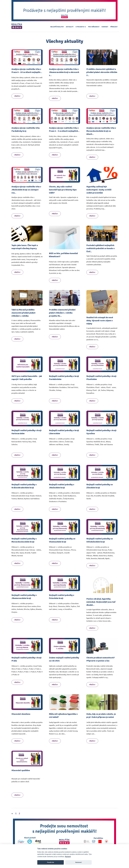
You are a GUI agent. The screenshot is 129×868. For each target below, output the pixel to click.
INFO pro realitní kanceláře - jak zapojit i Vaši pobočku (27, 378)
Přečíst (17, 96)
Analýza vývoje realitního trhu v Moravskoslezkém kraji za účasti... (101, 131)
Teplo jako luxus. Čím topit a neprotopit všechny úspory (25, 247)
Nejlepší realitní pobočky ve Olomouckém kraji (62, 540)
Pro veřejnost (94, 27)
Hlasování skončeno (21, 714)
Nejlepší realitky (57, 27)
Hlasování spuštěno (21, 770)
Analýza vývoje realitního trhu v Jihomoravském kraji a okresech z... (64, 72)
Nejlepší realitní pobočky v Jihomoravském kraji (24, 597)
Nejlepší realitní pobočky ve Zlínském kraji (100, 486)
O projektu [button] (81, 27)
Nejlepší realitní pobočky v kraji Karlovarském (26, 432)
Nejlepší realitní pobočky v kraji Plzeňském (101, 378)
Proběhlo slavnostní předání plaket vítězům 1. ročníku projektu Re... (62, 313)
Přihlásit (114, 27)
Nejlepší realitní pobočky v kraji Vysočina (101, 432)
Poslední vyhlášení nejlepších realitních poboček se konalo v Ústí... (101, 248)
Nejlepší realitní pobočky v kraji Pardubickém (64, 378)
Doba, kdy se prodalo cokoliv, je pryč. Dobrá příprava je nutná (101, 716)
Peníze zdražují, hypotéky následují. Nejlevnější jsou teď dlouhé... (101, 602)
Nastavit (68, 857)
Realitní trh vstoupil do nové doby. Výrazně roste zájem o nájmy (100, 321)
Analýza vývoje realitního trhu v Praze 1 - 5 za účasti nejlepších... (64, 129)
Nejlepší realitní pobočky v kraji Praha (26, 659)
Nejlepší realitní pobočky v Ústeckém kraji (62, 597)
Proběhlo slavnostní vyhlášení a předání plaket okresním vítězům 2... (102, 72)
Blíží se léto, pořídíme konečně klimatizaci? (63, 255)
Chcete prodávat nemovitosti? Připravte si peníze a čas (101, 659)
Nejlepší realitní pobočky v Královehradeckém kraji (24, 486)
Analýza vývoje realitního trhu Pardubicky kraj (26, 129)
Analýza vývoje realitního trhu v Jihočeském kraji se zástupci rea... (26, 190)
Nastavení (78, 862)
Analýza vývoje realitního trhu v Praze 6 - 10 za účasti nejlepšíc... (27, 71)
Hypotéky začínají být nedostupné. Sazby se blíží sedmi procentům (99, 190)
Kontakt (105, 27)
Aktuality (70, 27)
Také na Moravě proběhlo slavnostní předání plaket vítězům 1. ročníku (23, 313)
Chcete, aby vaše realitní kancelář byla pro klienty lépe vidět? (63, 190)
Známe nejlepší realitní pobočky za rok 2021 (64, 659)
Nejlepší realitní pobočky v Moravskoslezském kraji (24, 540)
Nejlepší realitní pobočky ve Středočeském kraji (100, 540)
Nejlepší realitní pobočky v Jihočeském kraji (62, 486)
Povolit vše (51, 862)
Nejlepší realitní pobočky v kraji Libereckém (64, 432)
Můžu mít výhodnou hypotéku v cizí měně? (63, 716)
